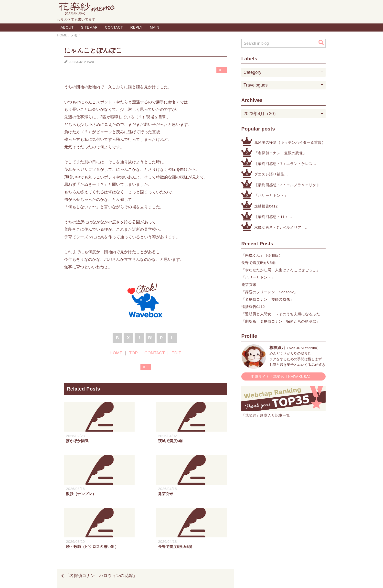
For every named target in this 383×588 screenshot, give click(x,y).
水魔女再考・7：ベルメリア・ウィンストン (280, 228)
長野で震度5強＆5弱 (258, 263)
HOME (116, 353)
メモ (222, 70)
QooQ (215, 579)
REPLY (136, 27)
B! (150, 338)
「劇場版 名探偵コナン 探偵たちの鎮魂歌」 (281, 321)
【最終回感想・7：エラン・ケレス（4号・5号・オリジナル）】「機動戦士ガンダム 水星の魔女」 (284, 164)
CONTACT (114, 27)
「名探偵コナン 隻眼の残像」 (281, 153)
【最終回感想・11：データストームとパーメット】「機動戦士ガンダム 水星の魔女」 (284, 217)
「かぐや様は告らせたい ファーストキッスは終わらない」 (169, 538)
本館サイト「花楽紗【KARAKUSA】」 (283, 376)
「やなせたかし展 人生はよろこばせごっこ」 (281, 270)
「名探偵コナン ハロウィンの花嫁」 (101, 523)
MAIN (154, 27)
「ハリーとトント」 (271, 195)
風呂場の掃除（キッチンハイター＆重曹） (290, 142)
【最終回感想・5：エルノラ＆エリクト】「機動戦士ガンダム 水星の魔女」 (289, 185)
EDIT (176, 353)
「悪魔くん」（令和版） (262, 255)
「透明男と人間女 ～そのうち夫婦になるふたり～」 (282, 314)
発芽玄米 (249, 285)
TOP (133, 353)
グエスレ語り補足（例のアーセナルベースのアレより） (286, 175)
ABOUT (67, 27)
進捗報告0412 (266, 206)
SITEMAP (89, 27)
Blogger (186, 579)
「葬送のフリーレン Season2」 (269, 292)
